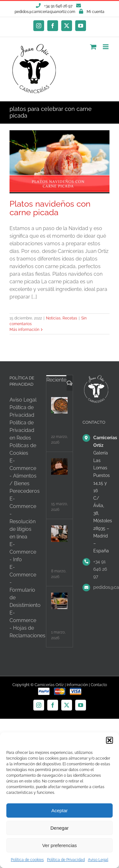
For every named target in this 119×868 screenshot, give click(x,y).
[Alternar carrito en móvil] (93, 47)
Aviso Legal (98, 860)
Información (77, 685)
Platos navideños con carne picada (50, 208)
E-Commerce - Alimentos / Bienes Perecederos (25, 476)
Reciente (56, 380)
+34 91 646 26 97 (100, 569)
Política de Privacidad (66, 860)
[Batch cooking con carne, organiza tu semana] (59, 534)
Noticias (53, 318)
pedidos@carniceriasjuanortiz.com (45, 12)
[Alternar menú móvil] (106, 47)
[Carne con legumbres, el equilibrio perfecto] (59, 405)
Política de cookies (27, 860)
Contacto (99, 685)
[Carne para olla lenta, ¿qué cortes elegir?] (59, 466)
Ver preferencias (60, 845)
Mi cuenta (96, 12)
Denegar (60, 828)
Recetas (70, 318)
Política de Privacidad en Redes (22, 430)
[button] (109, 740)
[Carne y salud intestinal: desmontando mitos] (59, 601)
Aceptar (60, 810)
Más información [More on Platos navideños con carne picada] (24, 330)
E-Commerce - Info (23, 552)
